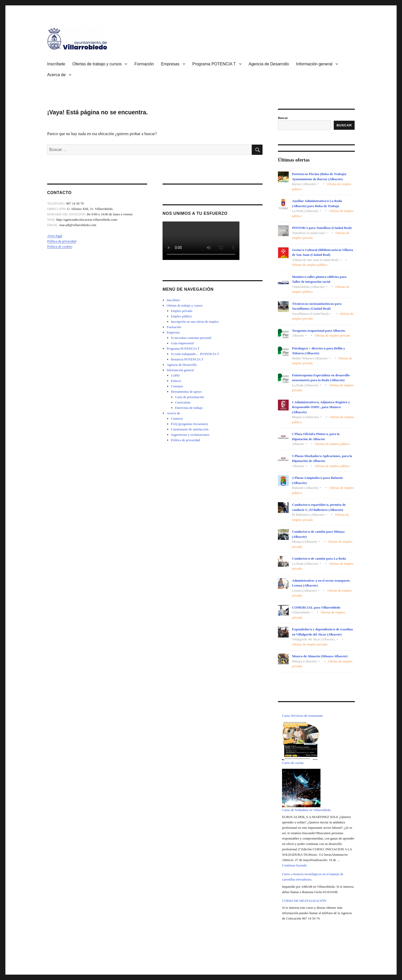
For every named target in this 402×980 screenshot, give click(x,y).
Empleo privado (182, 311)
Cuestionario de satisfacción (190, 429)
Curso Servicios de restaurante (302, 716)
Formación (144, 64)
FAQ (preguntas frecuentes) (189, 424)
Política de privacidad (62, 241)
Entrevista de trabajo (189, 408)
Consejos (177, 386)
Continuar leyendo (294, 865)
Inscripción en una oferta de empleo (195, 322)
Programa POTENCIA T (214, 64)
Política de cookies (60, 246)
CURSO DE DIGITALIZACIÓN (304, 901)
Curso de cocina (293, 763)
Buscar (283, 118)
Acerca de (56, 75)
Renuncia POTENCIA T (187, 359)
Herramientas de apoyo (187, 392)
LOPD (175, 375)
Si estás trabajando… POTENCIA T (195, 354)
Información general (314, 64)
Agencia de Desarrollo (269, 64)
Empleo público (182, 316)
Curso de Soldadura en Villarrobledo (306, 810)
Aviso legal (55, 236)
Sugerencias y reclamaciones (190, 435)
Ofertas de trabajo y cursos (97, 64)
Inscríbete (56, 64)
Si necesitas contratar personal (191, 338)
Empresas (170, 64)
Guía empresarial (182, 343)
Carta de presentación (190, 397)
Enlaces (176, 381)
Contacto (177, 418)
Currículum (183, 402)
